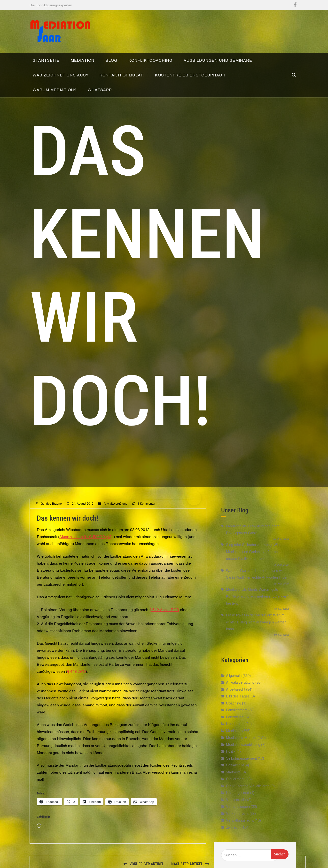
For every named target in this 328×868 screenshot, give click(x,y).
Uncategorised (238, 793)
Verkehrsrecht (237, 813)
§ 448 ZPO (76, 671)
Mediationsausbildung (243, 745)
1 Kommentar (146, 504)
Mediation (234, 731)
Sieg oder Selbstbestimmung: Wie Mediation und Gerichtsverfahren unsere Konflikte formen (253, 552)
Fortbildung (235, 717)
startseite (233, 772)
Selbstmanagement (241, 758)
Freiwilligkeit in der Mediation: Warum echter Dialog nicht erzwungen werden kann (256, 622)
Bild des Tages (238, 696)
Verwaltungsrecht (240, 820)
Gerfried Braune (51, 504)
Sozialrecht (235, 765)
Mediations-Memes (241, 737)
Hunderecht (235, 724)
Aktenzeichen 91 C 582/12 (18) (86, 537)
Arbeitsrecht (236, 689)
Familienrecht (237, 710)
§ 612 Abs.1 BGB (164, 610)
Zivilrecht (233, 827)
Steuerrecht (235, 779)
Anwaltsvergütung (116, 504)
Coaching (234, 703)
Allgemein (234, 676)
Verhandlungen (238, 806)
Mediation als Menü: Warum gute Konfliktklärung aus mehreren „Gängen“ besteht (257, 596)
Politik (231, 751)
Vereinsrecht (236, 800)
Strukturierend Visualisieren (248, 786)
